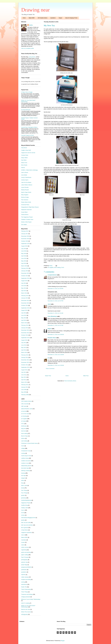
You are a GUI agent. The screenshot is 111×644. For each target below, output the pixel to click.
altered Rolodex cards (27, 409)
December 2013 (25, 300)
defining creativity (26, 471)
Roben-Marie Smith (26, 202)
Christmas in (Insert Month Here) (29, 443)
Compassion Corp (26, 451)
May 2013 (24, 318)
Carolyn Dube (25, 155)
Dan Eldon (24, 160)
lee (48, 358)
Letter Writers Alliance (27, 185)
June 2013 (24, 315)
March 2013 (24, 323)
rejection (23, 575)
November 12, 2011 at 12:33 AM (56, 365)
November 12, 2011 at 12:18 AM (56, 355)
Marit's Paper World (26, 192)
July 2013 (24, 313)
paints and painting (26, 552)
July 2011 (24, 372)
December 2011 (25, 360)
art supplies (51, 267)
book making (57, 267)
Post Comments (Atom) (70, 381)
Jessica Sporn (25, 180)
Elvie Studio (24, 165)
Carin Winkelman (52, 316)
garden (23, 495)
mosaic (23, 542)
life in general (25, 528)
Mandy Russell (25, 190)
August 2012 (24, 340)
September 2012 (25, 338)
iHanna (23, 168)
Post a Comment (50, 369)
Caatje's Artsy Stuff (26, 150)
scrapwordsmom (52, 275)
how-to (23, 510)
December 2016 (25, 236)
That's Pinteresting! (26, 589)
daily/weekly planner (26, 466)
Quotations (53, 18)
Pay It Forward (25, 557)
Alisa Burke (24, 148)
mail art (23, 535)
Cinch (63, 267)
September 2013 (25, 308)
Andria (31, 25)
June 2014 (24, 286)
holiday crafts (25, 508)
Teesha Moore (25, 215)
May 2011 (24, 377)
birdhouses (24, 426)
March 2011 (24, 382)
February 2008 (25, 395)
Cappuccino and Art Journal (28, 153)
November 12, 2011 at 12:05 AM (56, 335)
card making (24, 441)
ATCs (23, 424)
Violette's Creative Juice (27, 219)
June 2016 (24, 251)
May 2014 (24, 288)
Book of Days (25, 436)
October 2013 (25, 305)
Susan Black (24, 212)
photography (24, 560)
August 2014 (24, 281)
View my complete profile (27, 48)
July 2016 (24, 249)
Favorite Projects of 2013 (28, 135)
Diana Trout (24, 163)
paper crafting (25, 555)
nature (23, 545)
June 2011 (24, 375)
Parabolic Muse (52, 338)
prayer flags (24, 565)
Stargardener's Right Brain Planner (30, 207)
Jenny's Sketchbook (26, 177)
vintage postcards (26, 597)
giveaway (24, 498)
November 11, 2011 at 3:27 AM (55, 325)
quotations (24, 572)
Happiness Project (26, 503)
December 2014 (25, 273)
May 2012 (24, 347)
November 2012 (25, 333)
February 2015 (25, 268)
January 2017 (25, 234)
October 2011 (25, 365)
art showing (24, 416)
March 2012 (24, 352)
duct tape (24, 476)
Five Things (24, 490)
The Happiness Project (27, 217)
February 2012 (25, 355)
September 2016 (25, 244)
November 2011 (25, 362)
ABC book (24, 406)
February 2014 (25, 296)
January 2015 (25, 271)
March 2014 (24, 293)
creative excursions (26, 461)
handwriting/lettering (26, 500)
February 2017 (25, 231)
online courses (25, 547)
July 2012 (24, 343)
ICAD (23, 513)
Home (24, 18)
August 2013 (24, 310)
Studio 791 (24, 587)
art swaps (24, 421)
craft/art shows (25, 458)
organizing (24, 550)
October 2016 (25, 241)
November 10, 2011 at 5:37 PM (55, 301)
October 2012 (25, 335)
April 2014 (24, 291)
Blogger (63, 641)
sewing (23, 582)
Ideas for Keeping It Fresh (71, 18)
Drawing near (35, 10)
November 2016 (25, 239)
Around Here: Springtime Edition (29, 127)
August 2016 (24, 246)
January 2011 (25, 387)
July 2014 (24, 283)
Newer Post (48, 376)
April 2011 (24, 380)
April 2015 (24, 263)
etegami (23, 478)
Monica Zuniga (25, 197)
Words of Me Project (26, 222)
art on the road (25, 414)
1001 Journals (25, 404)
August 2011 (24, 370)
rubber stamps (25, 577)
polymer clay (24, 562)
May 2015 (24, 261)
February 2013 (25, 325)
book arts (24, 431)
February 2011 (25, 385)
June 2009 (24, 390)
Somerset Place (25, 205)
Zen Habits (24, 224)
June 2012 (24, 345)
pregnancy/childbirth (26, 567)
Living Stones (32, 57)
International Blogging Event (28, 518)
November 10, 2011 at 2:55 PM (55, 289)
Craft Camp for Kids (26, 456)
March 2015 (24, 266)
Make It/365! (32, 18)
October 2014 (25, 276)
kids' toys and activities (27, 525)
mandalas (24, 540)
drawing (23, 473)
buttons (23, 438)
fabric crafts (24, 485)
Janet (49, 304)
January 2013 (25, 328)
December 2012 (25, 330)
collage (23, 448)
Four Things (24, 493)
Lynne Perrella (25, 187)
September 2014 (25, 278)
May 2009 (24, 392)
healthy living (24, 505)
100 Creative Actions (42, 18)
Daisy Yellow (24, 158)
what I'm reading (25, 603)
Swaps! (60, 18)
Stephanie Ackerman (26, 210)
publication (24, 570)
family (23, 488)
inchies (23, 515)
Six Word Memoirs (26, 110)
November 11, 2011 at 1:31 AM (55, 313)
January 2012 (25, 357)
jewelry (23, 520)
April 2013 (24, 320)
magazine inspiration (26, 532)
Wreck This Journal (26, 612)
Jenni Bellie (24, 175)
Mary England (25, 195)
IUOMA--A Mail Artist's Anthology (29, 170)
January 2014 (25, 298)
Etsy (22, 483)
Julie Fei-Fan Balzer (26, 182)
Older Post (86, 376)
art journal (24, 411)
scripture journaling (26, 579)
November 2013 (25, 303)
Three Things (25, 592)
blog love (24, 429)
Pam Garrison (25, 200)
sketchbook (24, 584)
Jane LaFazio (25, 172)
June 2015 (24, 258)
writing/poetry (25, 614)
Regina (50, 329)
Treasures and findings (27, 594)
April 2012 (24, 350)
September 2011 (25, 367)
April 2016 (24, 256)
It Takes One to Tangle (27, 92)
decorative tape (25, 468)
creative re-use (25, 463)
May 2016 (24, 253)
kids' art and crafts (26, 523)
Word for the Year (26, 609)
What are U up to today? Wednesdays (31, 599)
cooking (23, 453)
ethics (23, 480)
